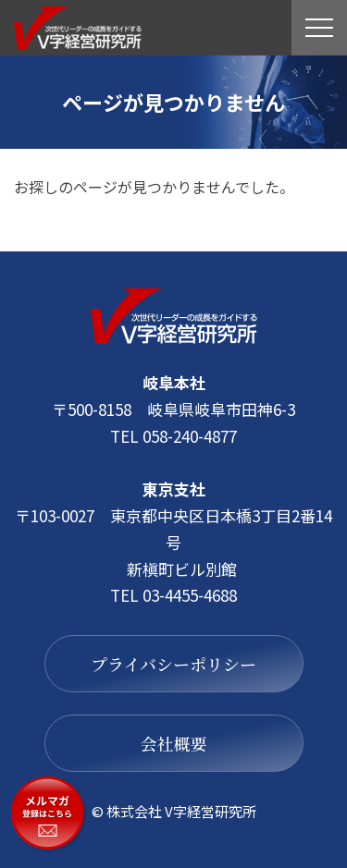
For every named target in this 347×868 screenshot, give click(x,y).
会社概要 (174, 743)
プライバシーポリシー (173, 664)
